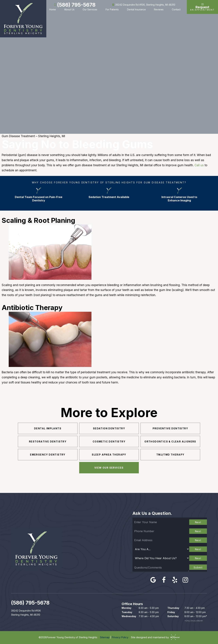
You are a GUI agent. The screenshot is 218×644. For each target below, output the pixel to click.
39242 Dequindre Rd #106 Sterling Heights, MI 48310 (26, 613)
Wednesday (129, 616)
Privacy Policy (120, 637)
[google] (153, 580)
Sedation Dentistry (109, 428)
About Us (69, 9)
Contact (176, 9)
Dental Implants (48, 428)
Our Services (90, 9)
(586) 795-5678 (74, 5)
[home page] (23, 19)
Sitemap (105, 637)
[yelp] (175, 580)
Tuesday (127, 612)
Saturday (173, 616)
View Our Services (109, 468)
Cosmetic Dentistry (109, 441)
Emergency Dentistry (48, 455)
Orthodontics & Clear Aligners (170, 441)
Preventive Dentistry (170, 428)
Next (198, 522)
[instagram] (185, 580)
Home (53, 9)
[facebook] (164, 580)
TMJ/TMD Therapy (170, 455)
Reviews (159, 9)
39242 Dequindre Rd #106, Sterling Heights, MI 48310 (143, 5)
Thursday (173, 608)
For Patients (112, 9)
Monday (126, 608)
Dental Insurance (136, 9)
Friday (171, 612)
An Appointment (202, 7)
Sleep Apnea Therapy (109, 455)
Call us (199, 165)
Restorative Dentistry (48, 441)
